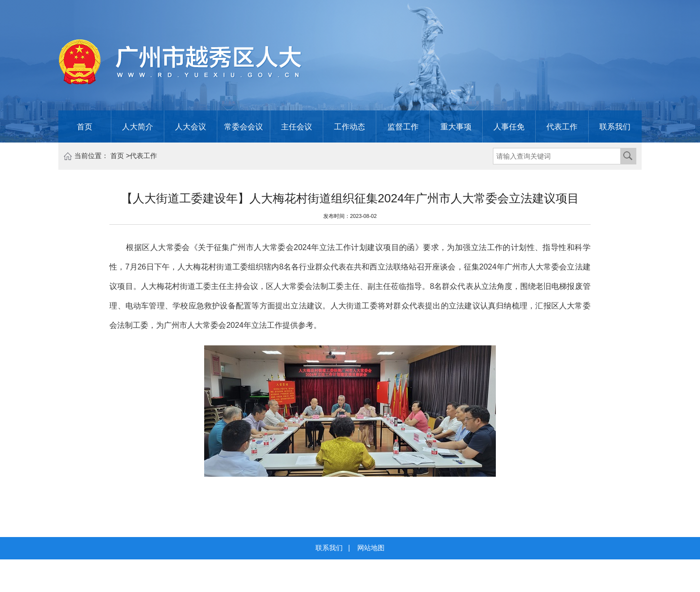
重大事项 (456, 126)
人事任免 (509, 126)
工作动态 (350, 126)
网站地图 (371, 548)
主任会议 (297, 126)
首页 (85, 126)
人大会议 (191, 126)
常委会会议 (244, 126)
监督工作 (403, 126)
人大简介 (138, 126)
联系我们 (615, 126)
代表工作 (562, 126)
